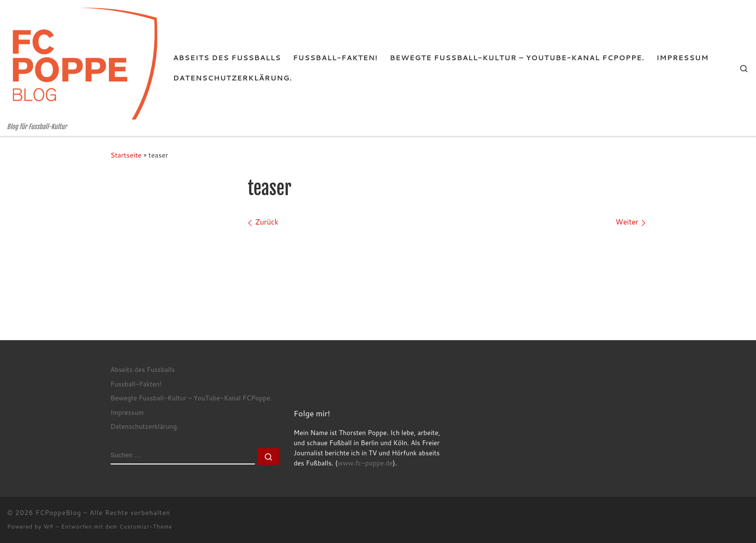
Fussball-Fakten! (136, 384)
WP (48, 527)
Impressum (127, 412)
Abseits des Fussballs (143, 369)
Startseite (126, 155)
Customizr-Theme (146, 527)
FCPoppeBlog (59, 513)
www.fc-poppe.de (365, 463)
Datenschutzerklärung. (145, 426)
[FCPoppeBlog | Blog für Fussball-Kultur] (83, 61)
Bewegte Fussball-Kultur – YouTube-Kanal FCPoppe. (191, 398)
